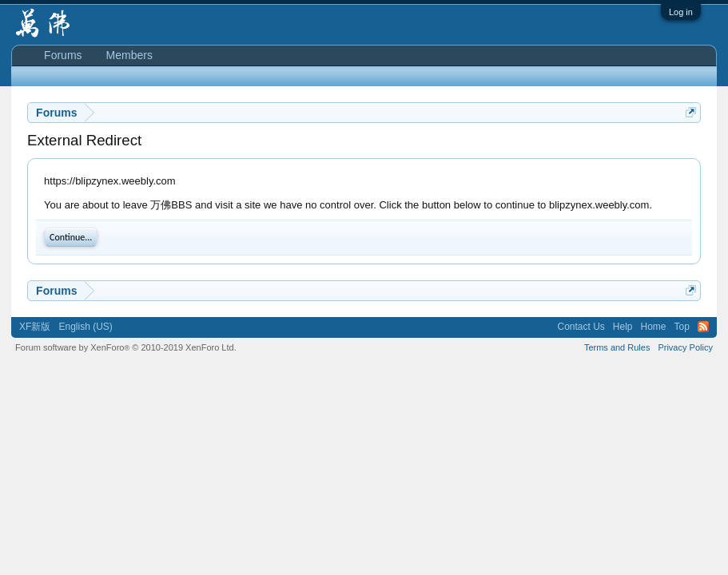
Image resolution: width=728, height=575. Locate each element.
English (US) (85, 327)
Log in (681, 12)
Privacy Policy (685, 347)
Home (654, 327)
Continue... (71, 237)
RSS (703, 327)
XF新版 (35, 327)
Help (623, 327)
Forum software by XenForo (126, 347)
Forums (63, 55)
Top (682, 327)
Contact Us (581, 327)
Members (129, 55)
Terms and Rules (617, 347)
